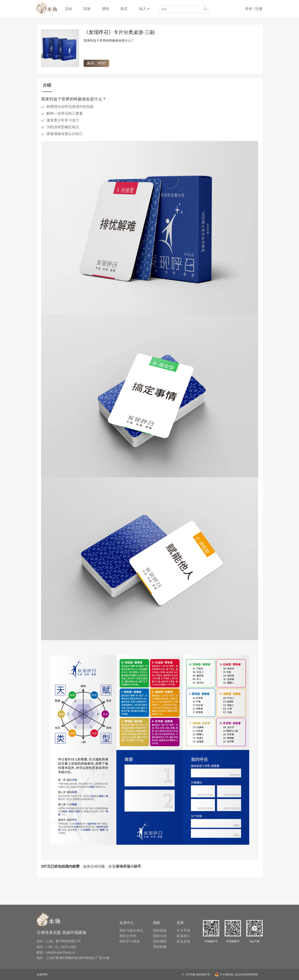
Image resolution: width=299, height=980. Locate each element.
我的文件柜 (128, 936)
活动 (68, 9)
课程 (106, 9)
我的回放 (160, 930)
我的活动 (160, 936)
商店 (124, 9)
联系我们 (183, 936)
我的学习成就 (129, 941)
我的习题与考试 (131, 930)
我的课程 (160, 941)
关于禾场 (183, 930)
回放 (87, 9)
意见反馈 (183, 941)
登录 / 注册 (254, 9)
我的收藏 (160, 947)
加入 (143, 9)
